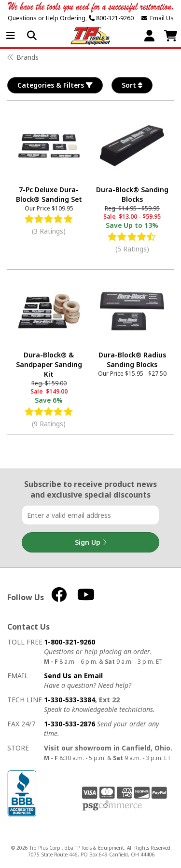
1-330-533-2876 (70, 724)
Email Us (158, 18)
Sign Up (91, 542)
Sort (132, 85)
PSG (112, 806)
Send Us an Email (73, 676)
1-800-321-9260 (70, 642)
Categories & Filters (55, 85)
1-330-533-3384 (70, 700)
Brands (28, 57)
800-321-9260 (111, 18)
